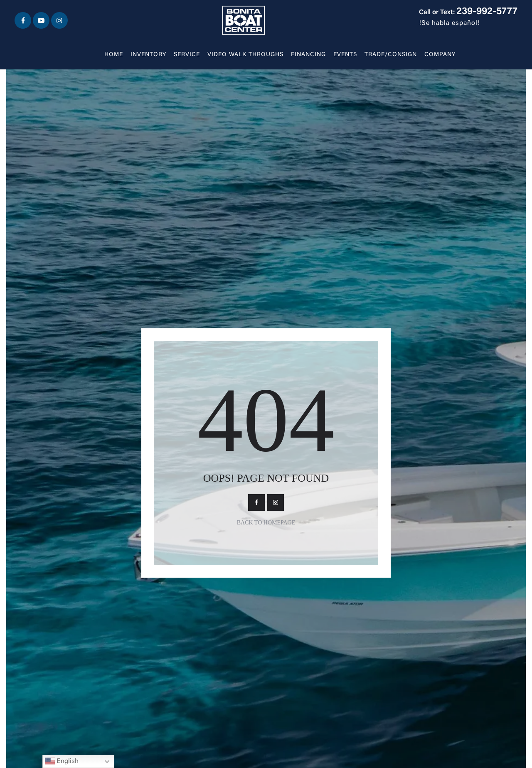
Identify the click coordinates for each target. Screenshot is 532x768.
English (62, 761)
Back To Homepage (266, 523)
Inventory (148, 55)
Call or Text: (468, 12)
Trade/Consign (391, 55)
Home (114, 55)
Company (440, 55)
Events (345, 55)
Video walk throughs (245, 55)
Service (187, 55)
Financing (308, 55)
